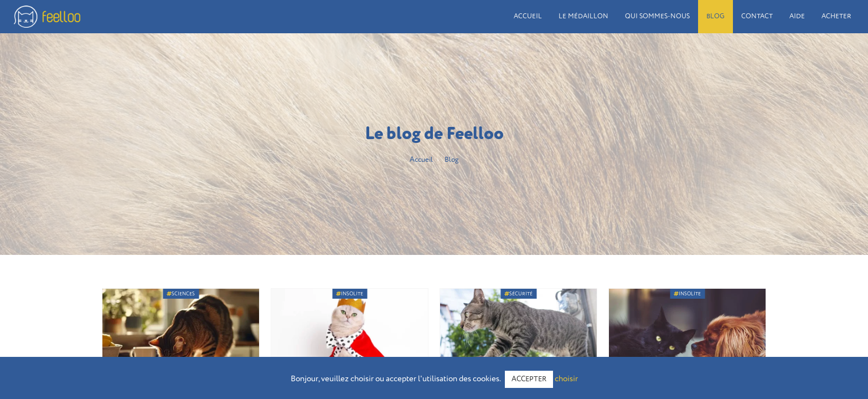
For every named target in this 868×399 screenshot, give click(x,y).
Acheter (836, 17)
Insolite (350, 294)
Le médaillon (583, 17)
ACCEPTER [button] (529, 379)
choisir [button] (566, 379)
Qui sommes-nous (657, 17)
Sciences (181, 294)
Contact (757, 17)
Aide (797, 17)
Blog (715, 17)
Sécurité (518, 294)
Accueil (528, 17)
